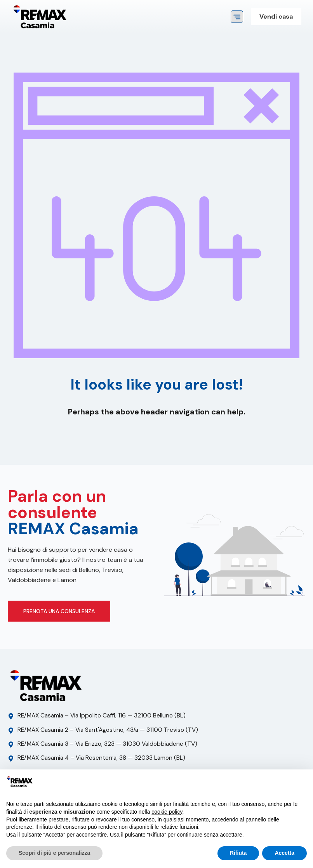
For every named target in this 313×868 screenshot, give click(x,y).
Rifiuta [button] (238, 853)
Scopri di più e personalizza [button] (54, 853)
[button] (237, 17)
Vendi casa (276, 16)
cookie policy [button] (167, 812)
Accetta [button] (284, 853)
